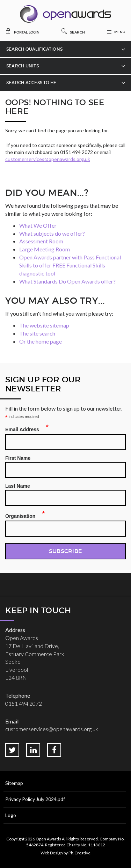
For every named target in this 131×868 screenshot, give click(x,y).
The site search (37, 333)
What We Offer (38, 225)
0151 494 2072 (24, 703)
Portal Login (22, 31)
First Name (18, 458)
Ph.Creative (79, 853)
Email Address (24, 428)
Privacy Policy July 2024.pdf (35, 799)
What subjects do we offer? (52, 233)
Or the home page (41, 341)
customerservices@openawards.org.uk (48, 159)
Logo (11, 815)
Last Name (18, 486)
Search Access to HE (31, 83)
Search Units (23, 66)
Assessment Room (41, 241)
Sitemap (14, 783)
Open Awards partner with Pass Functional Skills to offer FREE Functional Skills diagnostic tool (70, 265)
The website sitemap (44, 325)
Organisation (22, 515)
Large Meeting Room (45, 249)
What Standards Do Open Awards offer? (67, 281)
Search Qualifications (34, 49)
